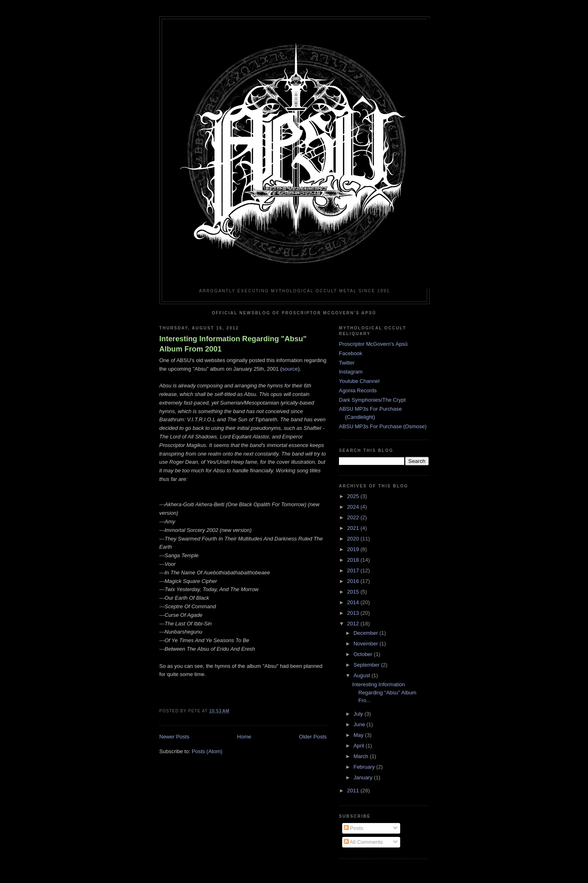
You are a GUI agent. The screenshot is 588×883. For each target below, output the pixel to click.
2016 (354, 581)
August (363, 675)
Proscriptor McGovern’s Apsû (373, 344)
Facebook (351, 353)
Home (244, 737)
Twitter (347, 363)
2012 (354, 624)
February (365, 767)
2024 (354, 507)
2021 (354, 528)
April (360, 746)
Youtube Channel (359, 381)
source (290, 369)
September (367, 665)
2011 (354, 791)
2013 (354, 613)
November (367, 644)
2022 (354, 517)
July (359, 714)
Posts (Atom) (207, 751)
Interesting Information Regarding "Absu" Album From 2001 (233, 344)
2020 (354, 539)
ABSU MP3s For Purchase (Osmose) (383, 426)
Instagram (351, 372)
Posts (354, 828)
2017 (354, 571)
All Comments (363, 842)
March (362, 756)
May (359, 735)
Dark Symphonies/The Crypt (372, 400)
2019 (354, 549)
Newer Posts (174, 737)
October (364, 654)
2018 (354, 560)
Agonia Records (358, 390)
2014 (354, 602)
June (360, 724)
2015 (354, 592)
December (367, 633)
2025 (354, 496)
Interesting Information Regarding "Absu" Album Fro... (384, 692)
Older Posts (313, 737)
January (364, 777)
